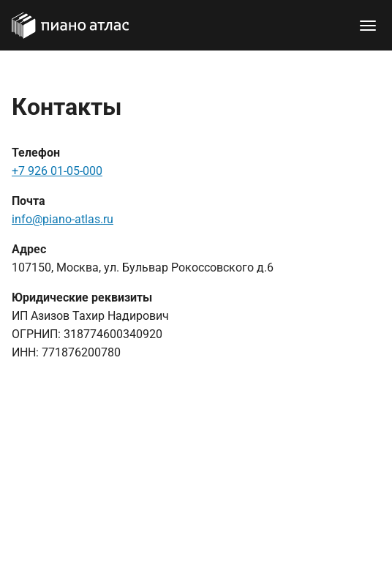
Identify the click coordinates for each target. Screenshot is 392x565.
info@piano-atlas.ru (63, 219)
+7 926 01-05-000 (57, 171)
